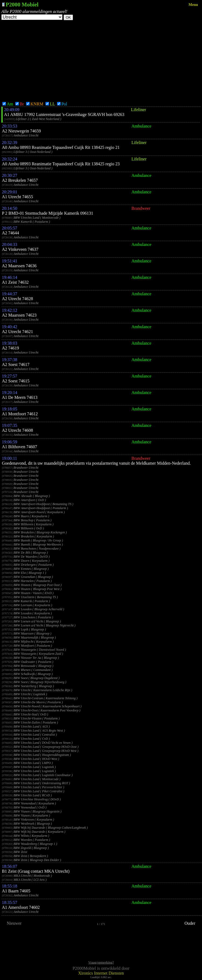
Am (8, 104)
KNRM (35, 104)
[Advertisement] (101, 61)
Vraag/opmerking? (101, 962)
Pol (62, 104)
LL (50, 104)
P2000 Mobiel (22, 4)
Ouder (190, 923)
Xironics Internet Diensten (101, 973)
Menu (193, 5)
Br (20, 104)
